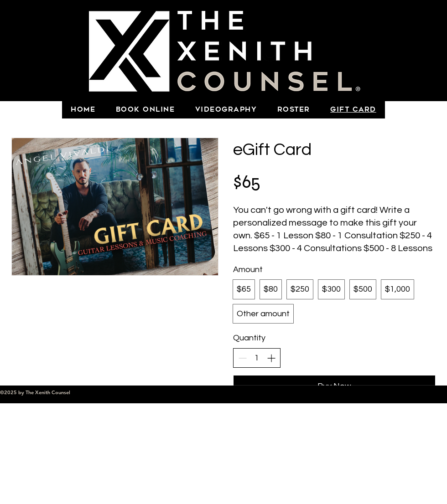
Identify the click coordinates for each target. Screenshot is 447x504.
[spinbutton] (257, 358)
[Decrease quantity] (242, 358)
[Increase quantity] (271, 358)
